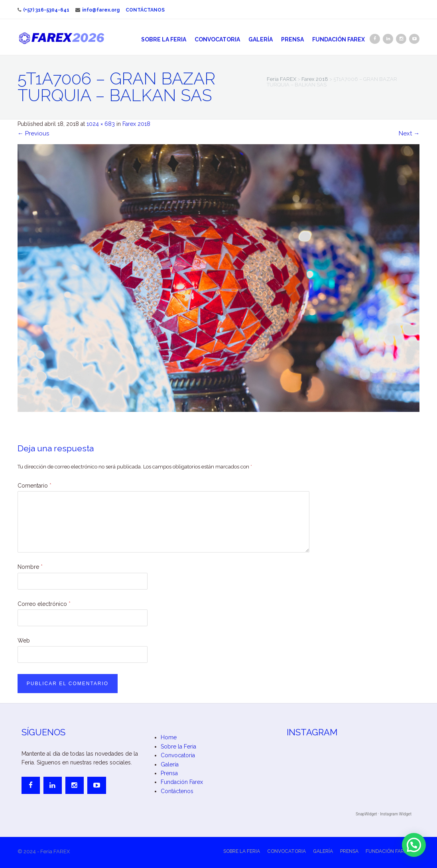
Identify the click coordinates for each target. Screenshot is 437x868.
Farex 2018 (136, 124)
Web (24, 641)
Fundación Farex (339, 39)
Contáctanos (145, 10)
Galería (261, 39)
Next (409, 133)
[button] (414, 845)
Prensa (292, 39)
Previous (33, 133)
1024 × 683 (101, 124)
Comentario (34, 486)
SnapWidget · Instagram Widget (384, 814)
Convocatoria (217, 39)
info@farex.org (97, 10)
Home (169, 737)
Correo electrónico (44, 604)
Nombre (30, 567)
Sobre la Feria (164, 39)
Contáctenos (177, 791)
